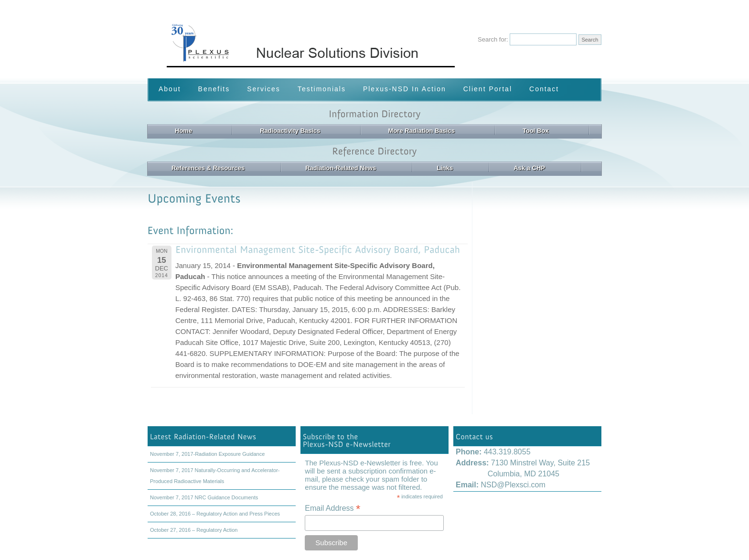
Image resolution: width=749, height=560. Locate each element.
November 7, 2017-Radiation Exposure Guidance (207, 454)
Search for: (493, 39)
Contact (544, 89)
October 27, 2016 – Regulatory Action (194, 530)
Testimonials (322, 89)
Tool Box (536, 131)
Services (264, 89)
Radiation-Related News (341, 168)
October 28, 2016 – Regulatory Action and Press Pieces (215, 514)
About (170, 89)
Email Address (332, 508)
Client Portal (488, 89)
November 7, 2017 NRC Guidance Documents (204, 497)
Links (445, 168)
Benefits (214, 89)
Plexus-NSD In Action (405, 89)
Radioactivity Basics (290, 131)
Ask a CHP (529, 168)
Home (183, 131)
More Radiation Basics (422, 131)
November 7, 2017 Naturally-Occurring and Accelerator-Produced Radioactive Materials (215, 476)
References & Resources (208, 168)
